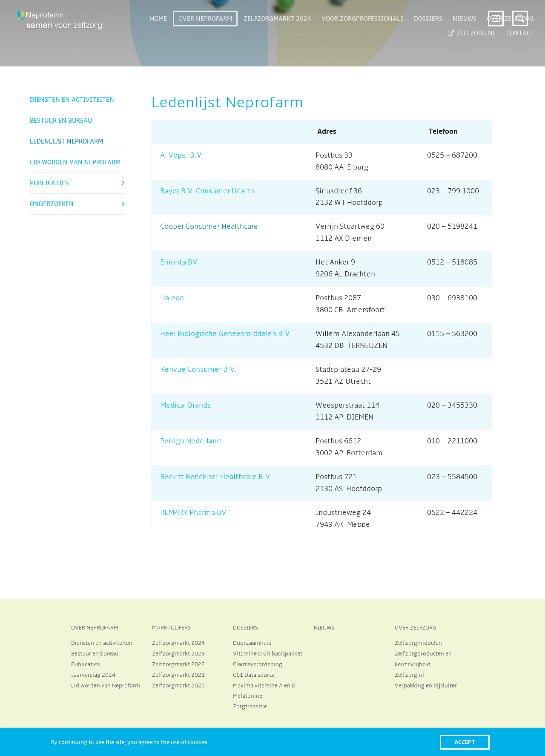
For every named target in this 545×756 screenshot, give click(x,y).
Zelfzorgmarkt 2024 (178, 643)
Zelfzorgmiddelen (418, 643)
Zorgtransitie (250, 707)
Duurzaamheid (252, 643)
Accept (465, 742)
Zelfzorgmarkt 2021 (178, 675)
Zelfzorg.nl (409, 675)
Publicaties (49, 183)
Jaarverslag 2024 (93, 675)
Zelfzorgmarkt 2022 (178, 664)
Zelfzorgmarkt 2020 (178, 686)
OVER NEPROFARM (95, 628)
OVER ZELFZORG (416, 628)
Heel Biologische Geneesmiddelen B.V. (226, 334)
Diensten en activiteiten (72, 100)
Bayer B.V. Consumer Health (207, 191)
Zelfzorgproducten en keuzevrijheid (423, 659)
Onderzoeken (52, 204)
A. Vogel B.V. (182, 155)
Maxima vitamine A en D (264, 686)
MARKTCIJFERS (171, 628)
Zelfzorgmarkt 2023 (178, 654)
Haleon (172, 298)
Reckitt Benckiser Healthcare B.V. (216, 477)
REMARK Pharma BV (193, 513)
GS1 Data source (254, 675)
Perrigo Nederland (191, 441)
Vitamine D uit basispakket (268, 654)
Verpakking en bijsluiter (426, 686)
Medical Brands (185, 405)
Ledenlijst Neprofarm (66, 141)
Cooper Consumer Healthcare (210, 227)
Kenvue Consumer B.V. (198, 370)
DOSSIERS (245, 628)
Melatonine (248, 696)
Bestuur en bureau (61, 121)
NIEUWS (324, 628)
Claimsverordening (258, 664)
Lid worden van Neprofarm (75, 162)
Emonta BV (179, 262)
